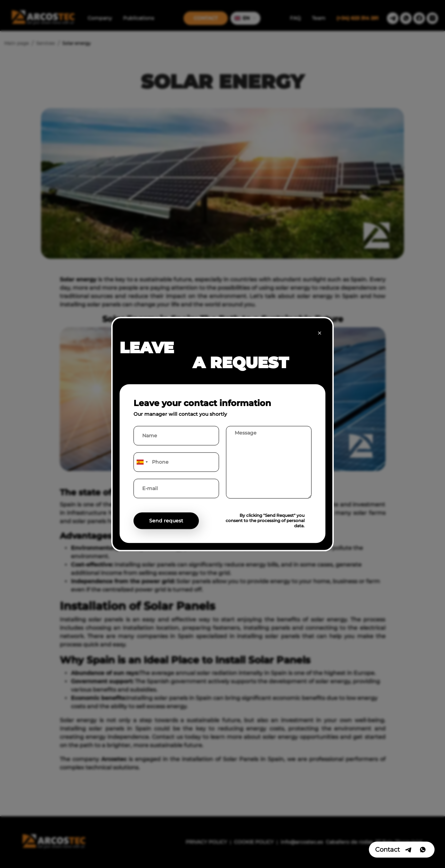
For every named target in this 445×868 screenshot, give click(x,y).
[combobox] (142, 462)
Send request (166, 521)
